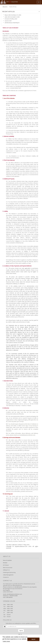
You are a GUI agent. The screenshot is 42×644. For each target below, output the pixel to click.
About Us (5, 7)
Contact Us (6, 577)
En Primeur (6, 565)
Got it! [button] (33, 639)
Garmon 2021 (8, 21)
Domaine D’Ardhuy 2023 (11, 19)
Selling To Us (6, 570)
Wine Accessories (8, 568)
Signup (21, 630)
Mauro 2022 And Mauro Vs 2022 (13, 15)
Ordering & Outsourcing (9, 572)
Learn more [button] (6, 641)
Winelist (5, 563)
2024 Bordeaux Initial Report (12, 23)
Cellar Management (8, 575)
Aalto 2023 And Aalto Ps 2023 (12, 17)
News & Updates (7, 560)
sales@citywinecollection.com (14, 594)
